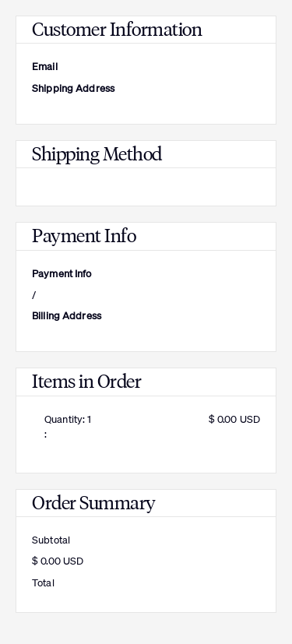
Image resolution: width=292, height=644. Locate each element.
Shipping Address (73, 88)
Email (45, 67)
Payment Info (62, 274)
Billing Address (67, 316)
